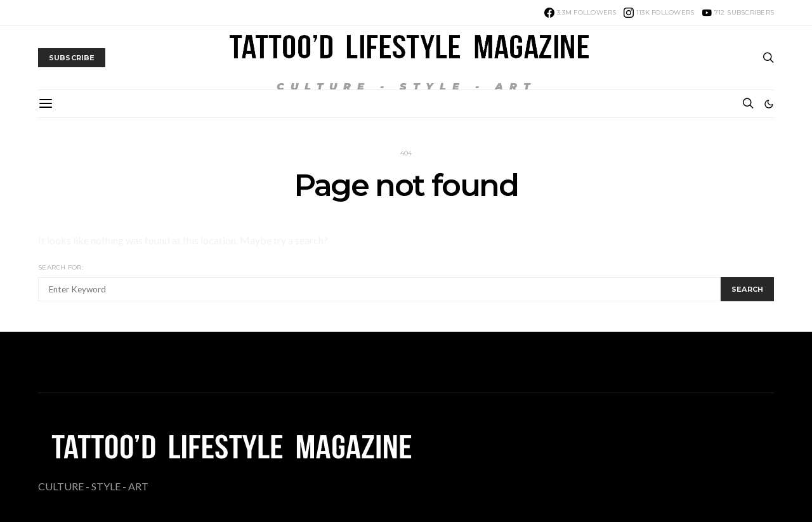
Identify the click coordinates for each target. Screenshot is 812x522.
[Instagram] (659, 13)
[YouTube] (738, 13)
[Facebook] (580, 13)
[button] (769, 104)
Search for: (61, 267)
